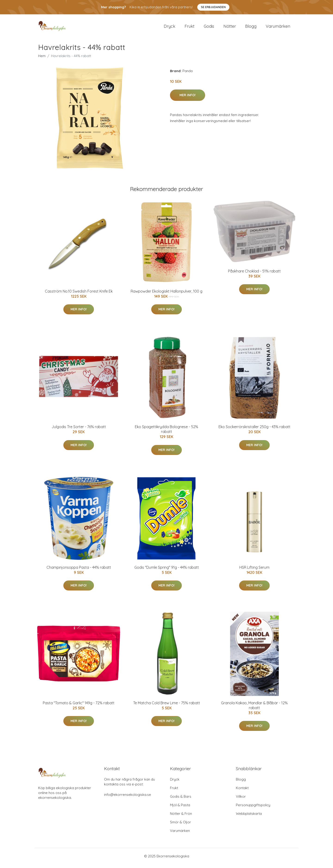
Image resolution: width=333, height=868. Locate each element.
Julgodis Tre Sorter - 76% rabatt (79, 431)
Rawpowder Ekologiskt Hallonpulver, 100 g (166, 295)
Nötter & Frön (181, 817)
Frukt (190, 28)
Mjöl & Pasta (180, 809)
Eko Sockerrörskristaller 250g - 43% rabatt (254, 431)
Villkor (241, 800)
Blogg (251, 28)
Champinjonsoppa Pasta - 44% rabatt (79, 571)
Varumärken (278, 28)
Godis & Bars (181, 800)
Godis (209, 28)
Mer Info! (188, 99)
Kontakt (242, 792)
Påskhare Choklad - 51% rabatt (254, 275)
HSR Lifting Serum (254, 571)
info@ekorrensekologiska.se (128, 798)
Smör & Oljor (180, 826)
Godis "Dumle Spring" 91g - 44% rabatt (167, 571)
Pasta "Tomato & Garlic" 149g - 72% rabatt (79, 707)
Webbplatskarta (249, 817)
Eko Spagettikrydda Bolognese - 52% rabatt (166, 433)
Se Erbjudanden (213, 7)
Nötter (230, 28)
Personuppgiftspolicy (253, 809)
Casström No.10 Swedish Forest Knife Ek (79, 295)
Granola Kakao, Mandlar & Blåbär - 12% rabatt (254, 709)
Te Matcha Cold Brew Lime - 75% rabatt (167, 707)
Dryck (170, 28)
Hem (42, 60)
